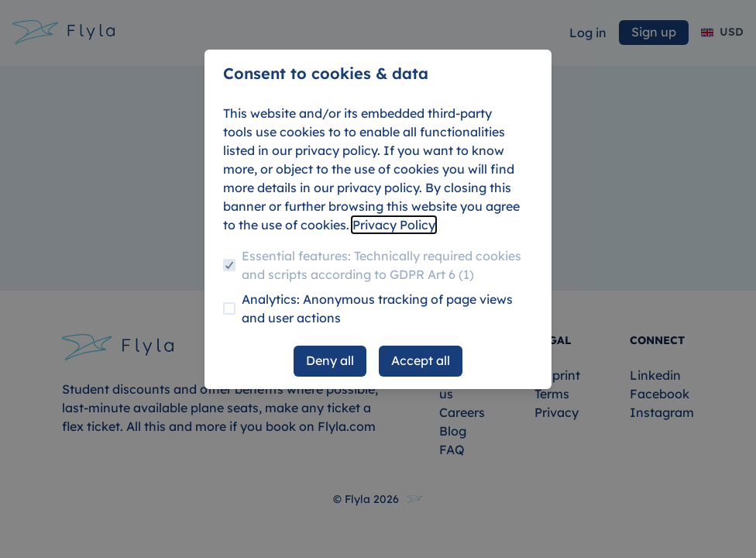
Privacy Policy (394, 225)
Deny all (330, 360)
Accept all (421, 360)
